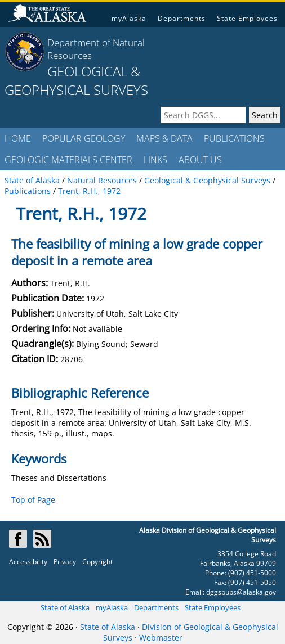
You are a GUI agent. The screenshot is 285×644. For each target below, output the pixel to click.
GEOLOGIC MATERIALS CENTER (68, 160)
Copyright (97, 562)
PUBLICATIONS (234, 138)
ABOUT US (200, 160)
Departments (182, 18)
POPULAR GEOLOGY (84, 138)
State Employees (247, 18)
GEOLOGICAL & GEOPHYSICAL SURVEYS (76, 80)
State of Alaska (65, 607)
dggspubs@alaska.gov (241, 592)
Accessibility (28, 562)
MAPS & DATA (164, 138)
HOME (18, 138)
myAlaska (129, 18)
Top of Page (33, 500)
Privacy (65, 562)
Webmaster (161, 638)
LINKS (155, 160)
